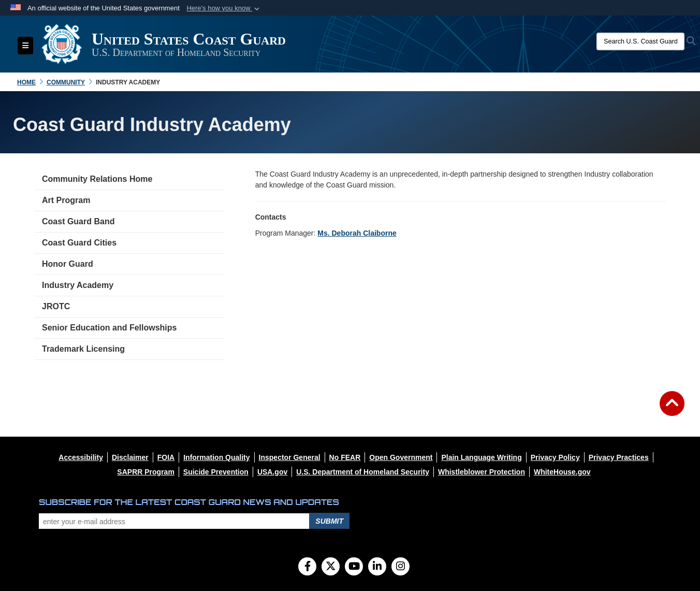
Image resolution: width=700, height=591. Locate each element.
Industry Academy (78, 285)
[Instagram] (400, 567)
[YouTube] (354, 567)
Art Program (66, 200)
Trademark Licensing (83, 349)
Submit (329, 521)
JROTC (56, 306)
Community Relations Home (97, 179)
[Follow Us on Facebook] (307, 567)
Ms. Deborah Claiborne (357, 233)
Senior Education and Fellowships (109, 328)
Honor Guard (68, 264)
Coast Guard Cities (79, 243)
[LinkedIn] (377, 567)
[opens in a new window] (81, 457)
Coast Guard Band (78, 221)
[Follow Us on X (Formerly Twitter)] (331, 567)
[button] (224, 8)
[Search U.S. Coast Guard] (640, 41)
